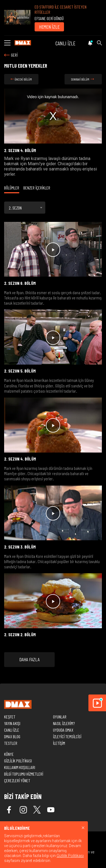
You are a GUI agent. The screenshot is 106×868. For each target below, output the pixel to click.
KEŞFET (10, 717)
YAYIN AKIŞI (12, 723)
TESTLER (11, 743)
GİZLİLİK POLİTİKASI (18, 761)
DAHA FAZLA (29, 659)
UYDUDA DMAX (63, 730)
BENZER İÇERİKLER (37, 188)
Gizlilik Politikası (70, 856)
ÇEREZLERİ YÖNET (17, 780)
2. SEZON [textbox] (15, 208)
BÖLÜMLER (12, 188)
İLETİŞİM (59, 743)
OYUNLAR (60, 717)
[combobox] (25, 208)
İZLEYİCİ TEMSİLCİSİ (67, 736)
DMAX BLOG (12, 736)
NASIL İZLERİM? (64, 723)
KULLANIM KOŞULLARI (20, 767)
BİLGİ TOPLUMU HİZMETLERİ (24, 774)
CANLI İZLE (65, 43)
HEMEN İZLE (49, 27)
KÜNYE (9, 754)
